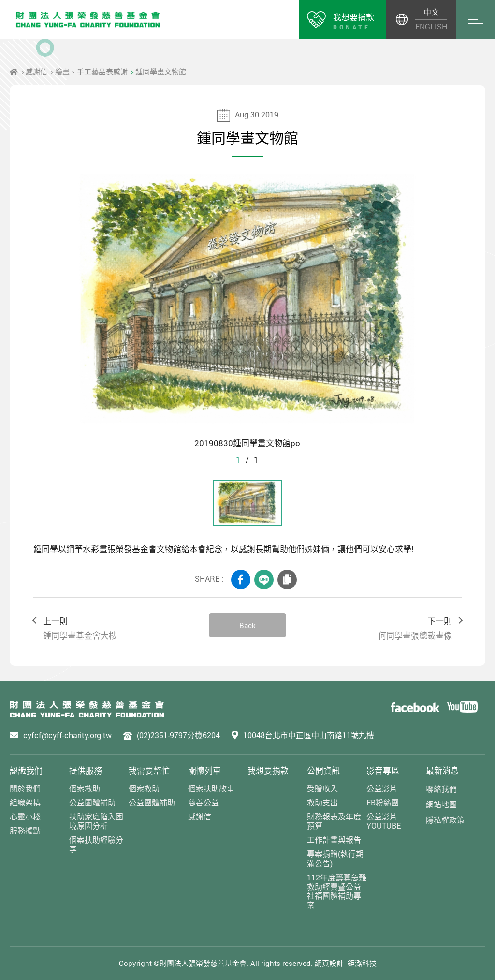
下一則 (379, 629)
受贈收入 (322, 788)
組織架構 (25, 802)
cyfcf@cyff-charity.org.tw (67, 735)
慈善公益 (204, 802)
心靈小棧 (25, 816)
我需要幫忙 (149, 770)
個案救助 (85, 788)
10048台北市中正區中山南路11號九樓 (309, 735)
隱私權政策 (445, 820)
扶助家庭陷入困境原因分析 (96, 821)
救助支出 (322, 802)
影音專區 (383, 770)
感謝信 (36, 72)
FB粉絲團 (383, 802)
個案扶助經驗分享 (96, 844)
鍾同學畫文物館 (161, 72)
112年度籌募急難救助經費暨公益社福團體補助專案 (337, 891)
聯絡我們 (441, 789)
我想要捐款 (268, 770)
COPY (287, 580)
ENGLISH (431, 26)
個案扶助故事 (211, 788)
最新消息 (442, 770)
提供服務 (86, 770)
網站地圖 (441, 804)
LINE (264, 580)
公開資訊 (323, 770)
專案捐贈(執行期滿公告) (335, 858)
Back (247, 625)
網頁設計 (329, 963)
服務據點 (25, 830)
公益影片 (382, 788)
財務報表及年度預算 (334, 821)
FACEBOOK (241, 580)
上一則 (116, 629)
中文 (431, 12)
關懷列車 (204, 770)
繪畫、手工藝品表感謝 (91, 72)
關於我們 (25, 788)
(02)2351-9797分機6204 (178, 735)
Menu (476, 19)
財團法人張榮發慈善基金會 (88, 19)
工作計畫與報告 (334, 840)
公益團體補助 (92, 802)
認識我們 (26, 770)
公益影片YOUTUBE (384, 821)
